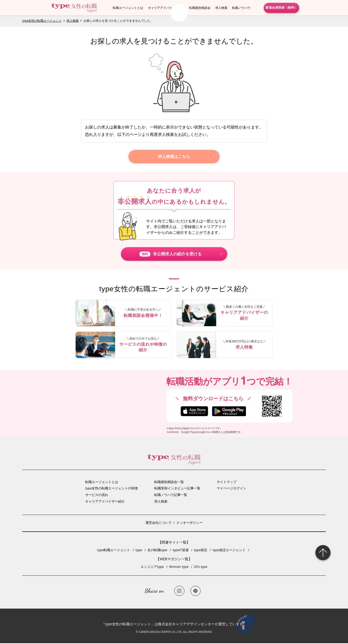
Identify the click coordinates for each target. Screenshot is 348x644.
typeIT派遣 (181, 551)
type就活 (201, 551)
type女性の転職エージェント (42, 21)
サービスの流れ (97, 495)
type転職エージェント (114, 551)
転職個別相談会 (200, 8)
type (139, 551)
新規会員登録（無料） (281, 8)
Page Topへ (323, 553)
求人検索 (221, 8)
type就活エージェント (229, 551)
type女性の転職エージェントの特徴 (112, 489)
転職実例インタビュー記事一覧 (177, 489)
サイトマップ (227, 483)
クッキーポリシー (189, 523)
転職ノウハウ (241, 8)
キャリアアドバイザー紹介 (166, 8)
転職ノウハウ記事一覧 (171, 495)
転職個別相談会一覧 (169, 483)
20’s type (201, 567)
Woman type (179, 567)
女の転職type (157, 551)
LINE (195, 592)
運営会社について (159, 523)
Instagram (179, 592)
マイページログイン (232, 489)
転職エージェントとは (128, 8)
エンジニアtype (152, 567)
